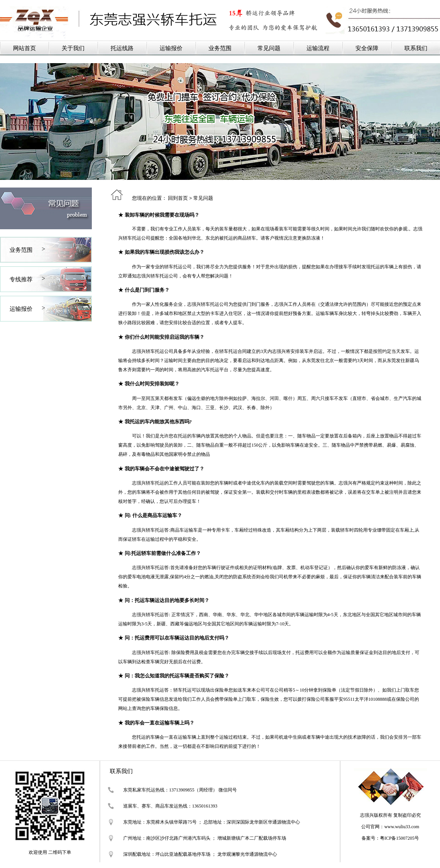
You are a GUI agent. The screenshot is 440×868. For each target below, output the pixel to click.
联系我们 (416, 48)
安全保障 (367, 48)
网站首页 (24, 48)
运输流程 (318, 48)
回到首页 (178, 198)
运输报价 (171, 48)
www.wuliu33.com (402, 827)
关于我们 (73, 48)
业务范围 (220, 48)
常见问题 (269, 48)
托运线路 (122, 48)
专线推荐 (21, 279)
